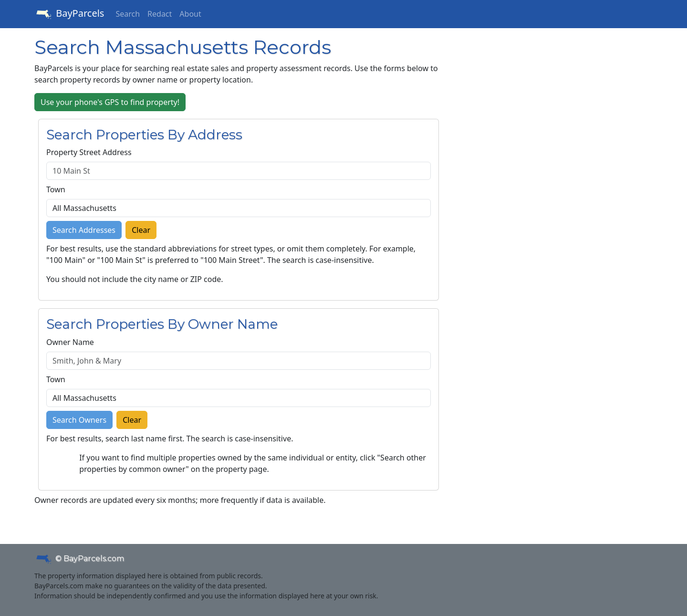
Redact (160, 14)
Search (128, 14)
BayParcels (69, 14)
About (190, 14)
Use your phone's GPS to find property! (110, 102)
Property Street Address (89, 152)
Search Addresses (84, 230)
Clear (141, 230)
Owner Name (70, 342)
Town (56, 189)
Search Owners (79, 420)
